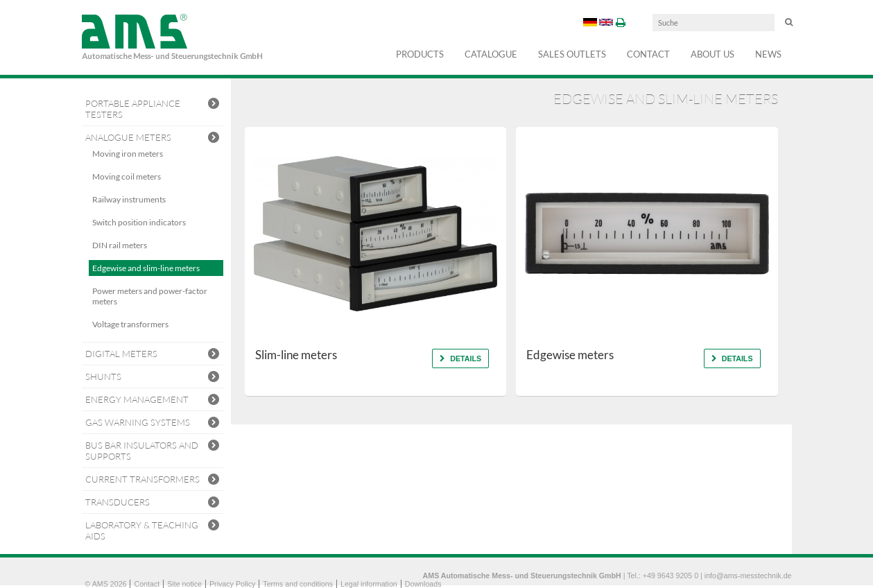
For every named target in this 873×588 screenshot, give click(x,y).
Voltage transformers (130, 324)
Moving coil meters (127, 176)
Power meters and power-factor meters (150, 296)
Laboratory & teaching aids (153, 530)
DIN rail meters (120, 245)
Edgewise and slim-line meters (146, 268)
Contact (648, 54)
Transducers (153, 503)
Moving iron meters (128, 154)
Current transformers (153, 480)
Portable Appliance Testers (153, 109)
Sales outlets (572, 54)
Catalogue (491, 54)
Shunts (153, 378)
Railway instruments (129, 199)
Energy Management (153, 400)
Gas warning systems (153, 423)
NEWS (768, 54)
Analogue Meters (153, 138)
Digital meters (153, 355)
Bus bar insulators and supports (153, 451)
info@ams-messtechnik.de (748, 576)
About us (712, 54)
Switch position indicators (139, 222)
